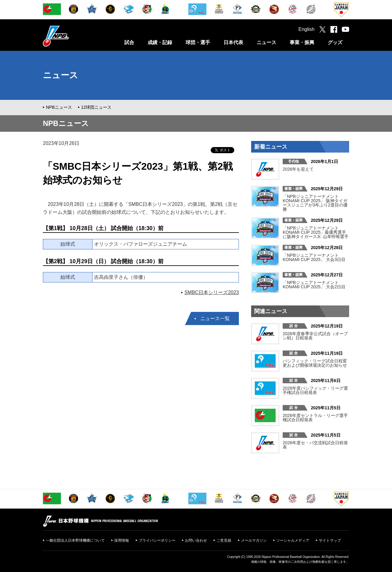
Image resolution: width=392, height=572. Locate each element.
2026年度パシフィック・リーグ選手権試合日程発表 (315, 390)
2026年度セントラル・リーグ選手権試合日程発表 (315, 418)
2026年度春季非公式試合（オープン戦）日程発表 (315, 336)
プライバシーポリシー (157, 540)
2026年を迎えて (298, 169)
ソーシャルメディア (293, 540)
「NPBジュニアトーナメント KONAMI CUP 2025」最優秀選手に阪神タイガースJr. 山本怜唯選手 (316, 232)
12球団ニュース (96, 107)
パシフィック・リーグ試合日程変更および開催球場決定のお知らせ (315, 363)
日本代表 (233, 42)
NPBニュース (59, 107)
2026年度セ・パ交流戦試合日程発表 (315, 445)
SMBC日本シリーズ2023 (212, 292)
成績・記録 (160, 42)
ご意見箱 (224, 540)
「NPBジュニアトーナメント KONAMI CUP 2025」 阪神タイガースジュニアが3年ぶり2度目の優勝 (315, 203)
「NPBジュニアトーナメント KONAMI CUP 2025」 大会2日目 (314, 285)
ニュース (266, 42)
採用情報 (122, 540)
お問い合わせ (196, 540)
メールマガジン (254, 540)
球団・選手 (198, 42)
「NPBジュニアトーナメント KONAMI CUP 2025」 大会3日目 (314, 257)
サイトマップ (330, 540)
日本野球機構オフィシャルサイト (71, 36)
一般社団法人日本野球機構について (75, 540)
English (307, 29)
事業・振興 (302, 42)
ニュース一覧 (215, 318)
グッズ (335, 42)
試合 (129, 42)
